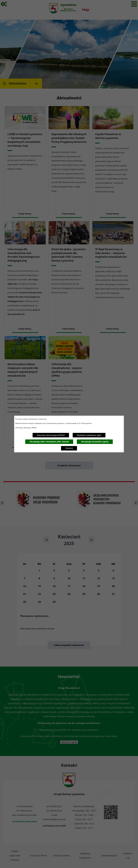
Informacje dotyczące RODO (26, 428)
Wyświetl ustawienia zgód (89, 435)
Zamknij (69, 448)
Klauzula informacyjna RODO (51, 435)
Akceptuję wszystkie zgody (95, 442)
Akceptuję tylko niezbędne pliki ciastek (49, 442)
